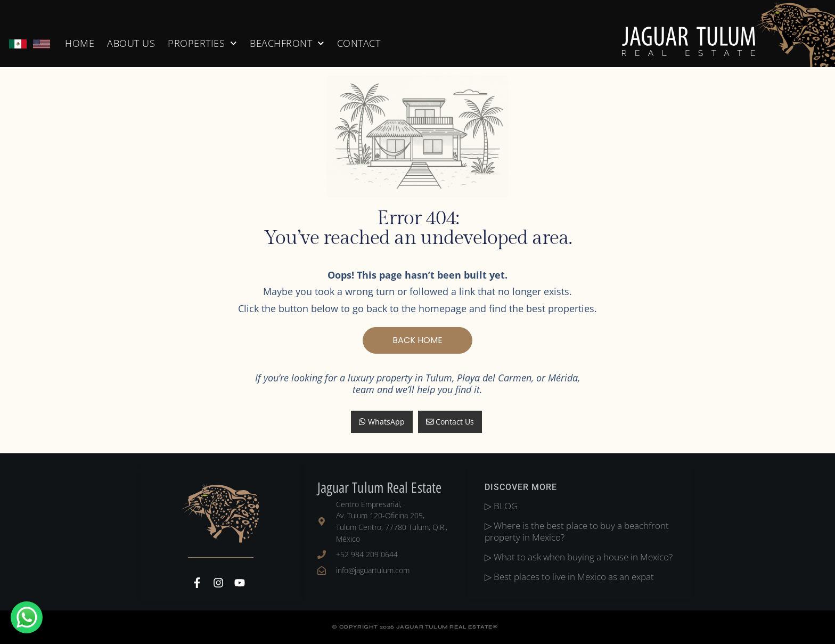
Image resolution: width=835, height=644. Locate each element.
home (80, 43)
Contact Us (450, 422)
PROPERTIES (202, 43)
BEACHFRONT (287, 43)
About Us (131, 43)
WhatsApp (382, 422)
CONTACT (359, 43)
